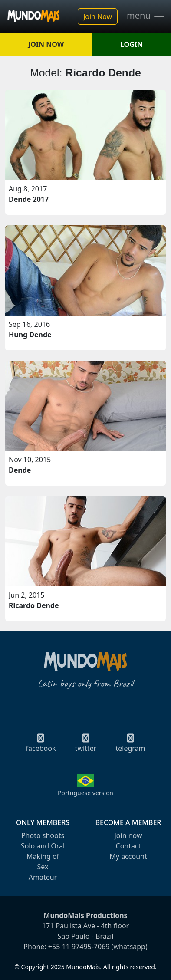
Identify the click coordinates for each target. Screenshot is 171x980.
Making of (43, 856)
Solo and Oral (43, 846)
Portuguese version (85, 793)
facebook (41, 746)
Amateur (43, 877)
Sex (43, 867)
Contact (128, 846)
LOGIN (132, 44)
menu (146, 16)
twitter (86, 746)
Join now (128, 835)
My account (128, 856)
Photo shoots (43, 835)
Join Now (98, 16)
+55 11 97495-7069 (79, 947)
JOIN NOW (46, 44)
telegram (130, 746)
